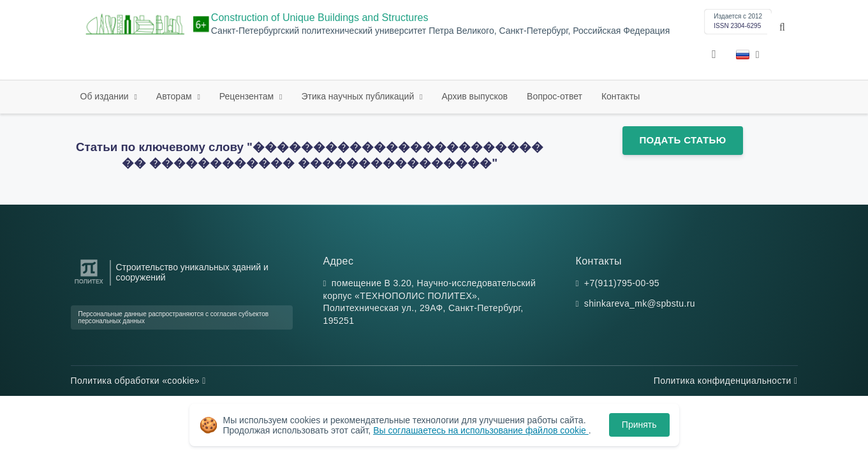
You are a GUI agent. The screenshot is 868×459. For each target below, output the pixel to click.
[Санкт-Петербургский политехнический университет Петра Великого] (89, 284)
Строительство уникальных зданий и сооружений (192, 272)
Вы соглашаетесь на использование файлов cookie (481, 430)
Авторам (175, 96)
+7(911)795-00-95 (622, 283)
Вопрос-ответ (555, 96)
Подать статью (682, 140)
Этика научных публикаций (359, 96)
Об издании (106, 96)
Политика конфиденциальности (726, 381)
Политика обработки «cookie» (138, 381)
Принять (639, 425)
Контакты (621, 96)
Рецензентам (248, 96)
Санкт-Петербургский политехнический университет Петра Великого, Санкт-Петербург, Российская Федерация (440, 31)
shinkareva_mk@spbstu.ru (640, 303)
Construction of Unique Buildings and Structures (320, 18)
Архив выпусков (475, 96)
